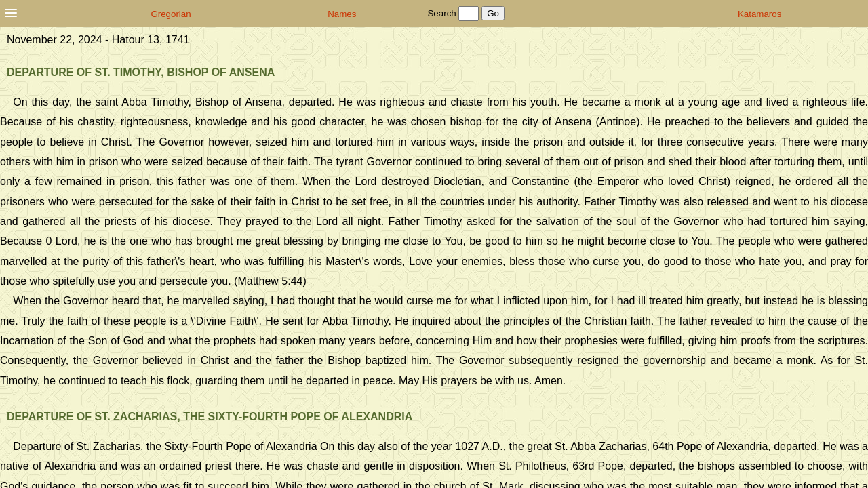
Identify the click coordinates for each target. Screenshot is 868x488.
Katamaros (759, 14)
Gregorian (171, 14)
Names (342, 14)
